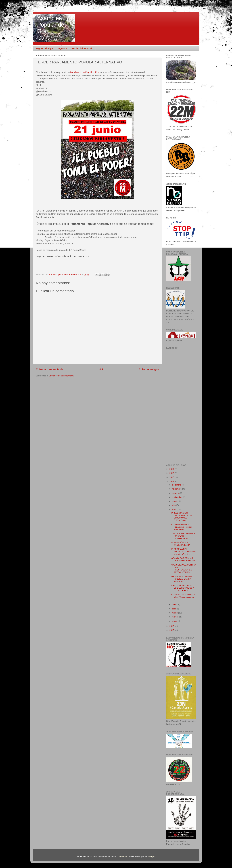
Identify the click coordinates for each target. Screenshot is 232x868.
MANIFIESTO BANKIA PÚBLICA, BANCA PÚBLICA (182, 579)
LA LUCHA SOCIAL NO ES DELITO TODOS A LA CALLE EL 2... (183, 588)
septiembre (177, 497)
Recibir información (82, 48)
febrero (176, 617)
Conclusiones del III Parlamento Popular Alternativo (182, 527)
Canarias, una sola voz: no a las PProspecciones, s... (184, 597)
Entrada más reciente (50, 369)
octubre (176, 493)
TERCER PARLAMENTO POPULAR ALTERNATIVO (183, 536)
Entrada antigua (149, 369)
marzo (175, 613)
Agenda (62, 48)
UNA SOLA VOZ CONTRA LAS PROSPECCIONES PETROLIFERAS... (184, 569)
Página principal (44, 48)
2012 (172, 630)
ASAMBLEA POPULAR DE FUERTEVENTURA (183, 559)
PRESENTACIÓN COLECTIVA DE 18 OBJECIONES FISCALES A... (181, 517)
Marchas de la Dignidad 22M (85, 72)
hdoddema (122, 856)
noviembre (177, 489)
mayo (175, 605)
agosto (175, 501)
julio (174, 505)
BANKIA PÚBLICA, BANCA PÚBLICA (181, 544)
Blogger (151, 856)
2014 (172, 481)
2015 (172, 477)
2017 (172, 469)
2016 (172, 473)
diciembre (177, 485)
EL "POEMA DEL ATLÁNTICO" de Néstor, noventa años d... (184, 552)
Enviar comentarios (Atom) (61, 376)
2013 (172, 626)
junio (174, 509)
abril (174, 609)
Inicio (101, 369)
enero (175, 621)
